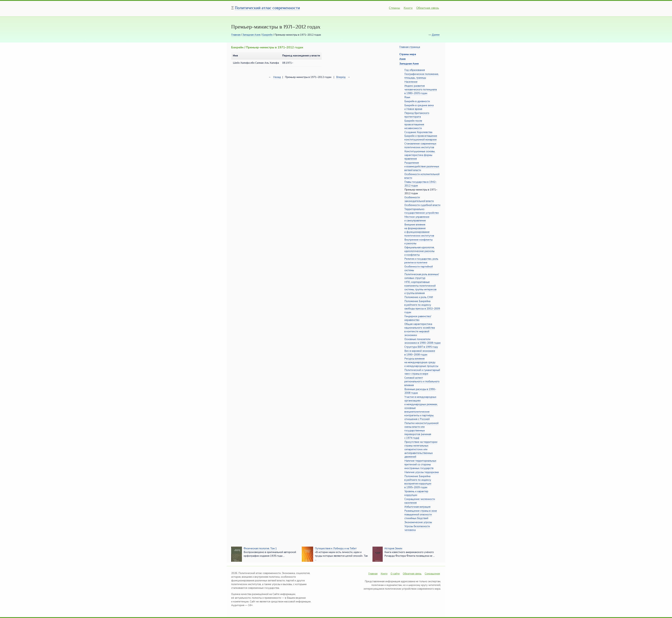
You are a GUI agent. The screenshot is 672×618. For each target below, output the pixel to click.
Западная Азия (251, 35)
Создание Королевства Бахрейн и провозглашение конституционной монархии (421, 136)
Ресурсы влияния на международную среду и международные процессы (421, 362)
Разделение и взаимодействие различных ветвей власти (422, 166)
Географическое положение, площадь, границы (422, 76)
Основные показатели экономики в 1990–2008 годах (423, 341)
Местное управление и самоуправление (417, 219)
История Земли (393, 548)
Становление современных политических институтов (420, 145)
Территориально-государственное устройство (422, 211)
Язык (407, 97)
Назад (277, 77)
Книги (408, 8)
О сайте (395, 574)
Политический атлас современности (267, 8)
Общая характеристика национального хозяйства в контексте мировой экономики (420, 330)
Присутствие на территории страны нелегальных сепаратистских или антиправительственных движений (421, 449)
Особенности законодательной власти (419, 199)
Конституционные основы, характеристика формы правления (420, 155)
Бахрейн (267, 35)
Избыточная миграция (417, 507)
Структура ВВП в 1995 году (421, 347)
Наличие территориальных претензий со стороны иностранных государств (420, 464)
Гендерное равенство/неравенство (418, 318)
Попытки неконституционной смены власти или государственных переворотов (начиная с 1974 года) (421, 431)
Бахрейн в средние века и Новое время (419, 107)
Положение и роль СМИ (419, 297)
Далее (436, 35)
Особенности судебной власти (422, 205)
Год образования (415, 70)
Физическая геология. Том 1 (260, 548)
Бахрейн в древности (417, 101)
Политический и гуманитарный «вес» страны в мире (422, 372)
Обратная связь (428, 8)
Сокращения (432, 574)
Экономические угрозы (418, 522)
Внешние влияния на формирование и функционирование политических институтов (419, 230)
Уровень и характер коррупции (416, 493)
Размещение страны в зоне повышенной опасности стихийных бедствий (421, 515)
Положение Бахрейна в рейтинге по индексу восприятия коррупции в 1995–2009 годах (418, 482)
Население (411, 82)
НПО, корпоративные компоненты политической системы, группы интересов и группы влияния (420, 288)
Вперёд (341, 77)
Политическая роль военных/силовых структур (422, 276)
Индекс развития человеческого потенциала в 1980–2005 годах (421, 90)
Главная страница (410, 47)
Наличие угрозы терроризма (422, 472)
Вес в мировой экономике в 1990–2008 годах (420, 353)
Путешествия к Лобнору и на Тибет (336, 548)
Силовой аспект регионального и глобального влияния (422, 381)
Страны (394, 8)
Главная (236, 35)
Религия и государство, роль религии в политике (421, 261)
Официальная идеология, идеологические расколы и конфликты (419, 251)
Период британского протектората (417, 115)
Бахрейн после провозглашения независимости (414, 124)
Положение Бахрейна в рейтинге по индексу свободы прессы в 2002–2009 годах (422, 307)
